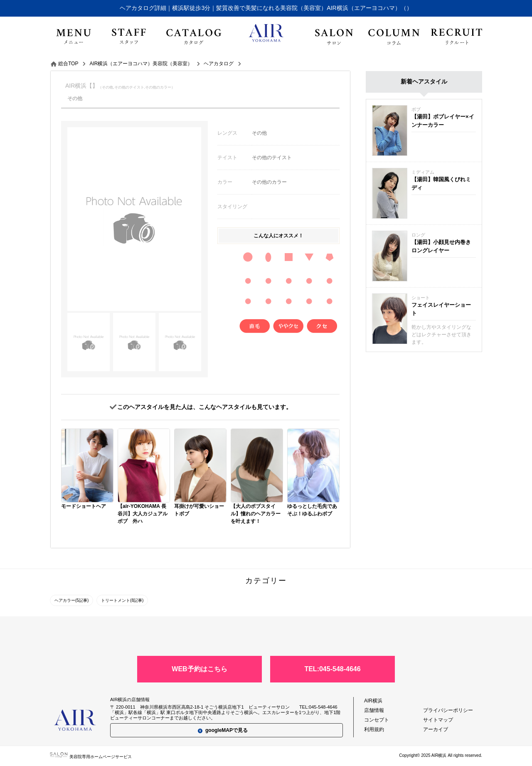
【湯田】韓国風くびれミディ (441, 183)
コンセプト (377, 720)
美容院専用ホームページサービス (91, 757)
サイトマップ (438, 720)
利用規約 (374, 729)
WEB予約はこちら (199, 669)
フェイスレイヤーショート (441, 309)
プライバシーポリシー (448, 710)
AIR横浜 (373, 701)
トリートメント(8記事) (122, 600)
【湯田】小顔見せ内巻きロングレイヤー (441, 246)
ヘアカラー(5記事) (71, 600)
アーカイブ (436, 729)
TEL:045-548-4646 (332, 669)
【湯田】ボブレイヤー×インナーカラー (443, 121)
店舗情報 (374, 710)
